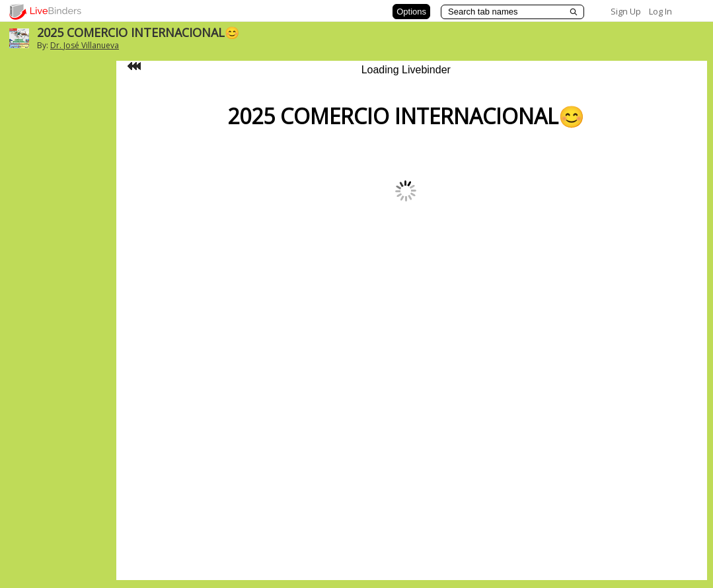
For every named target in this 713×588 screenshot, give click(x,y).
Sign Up (626, 11)
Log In (660, 11)
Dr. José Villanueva (85, 45)
